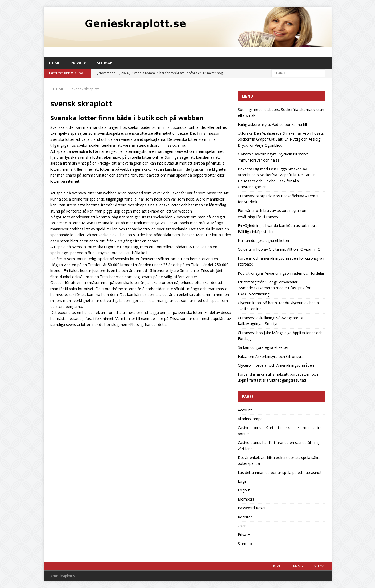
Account (245, 410)
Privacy (79, 63)
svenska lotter (86, 151)
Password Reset (252, 508)
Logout (244, 490)
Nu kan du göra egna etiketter (264, 241)
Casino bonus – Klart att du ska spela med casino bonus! (280, 431)
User (242, 526)
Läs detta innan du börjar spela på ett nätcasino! (279, 472)
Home (55, 63)
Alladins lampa (250, 419)
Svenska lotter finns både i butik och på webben (127, 118)
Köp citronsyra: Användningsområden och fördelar (281, 273)
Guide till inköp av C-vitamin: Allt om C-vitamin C (279, 249)
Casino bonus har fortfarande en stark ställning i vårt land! (279, 446)
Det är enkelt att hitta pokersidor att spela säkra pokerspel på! (279, 461)
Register (245, 517)
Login (243, 481)
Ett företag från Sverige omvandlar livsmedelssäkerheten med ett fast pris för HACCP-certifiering (274, 288)
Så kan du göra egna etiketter (263, 348)
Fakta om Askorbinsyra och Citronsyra (271, 356)
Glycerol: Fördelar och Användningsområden (276, 365)
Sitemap (106, 63)
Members (246, 499)
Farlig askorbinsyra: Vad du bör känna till (272, 124)
